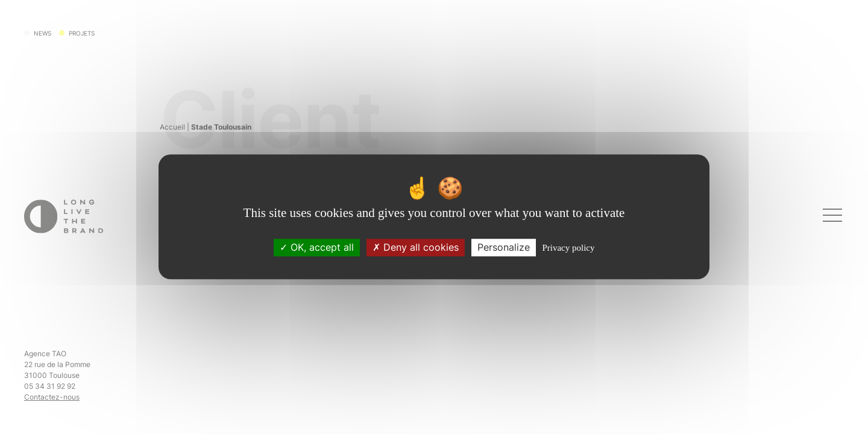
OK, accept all (317, 248)
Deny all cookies (416, 248)
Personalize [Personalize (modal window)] (504, 248)
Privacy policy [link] (568, 248)
